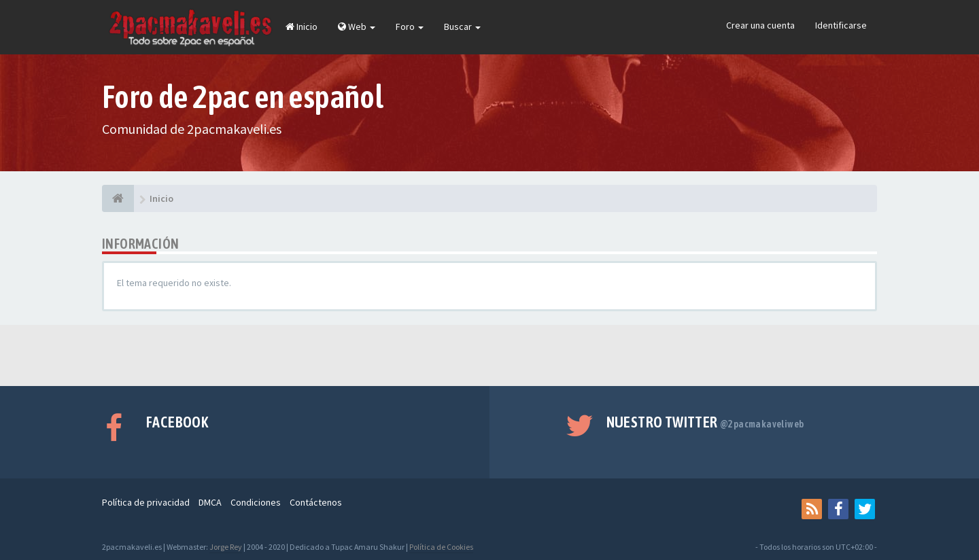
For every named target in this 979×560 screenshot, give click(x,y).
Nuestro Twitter (705, 422)
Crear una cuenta (760, 25)
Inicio (302, 27)
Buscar (462, 27)
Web (357, 27)
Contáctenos (316, 502)
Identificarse (841, 25)
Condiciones (256, 502)
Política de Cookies (441, 547)
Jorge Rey (226, 547)
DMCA (210, 502)
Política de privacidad (146, 502)
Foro (410, 27)
